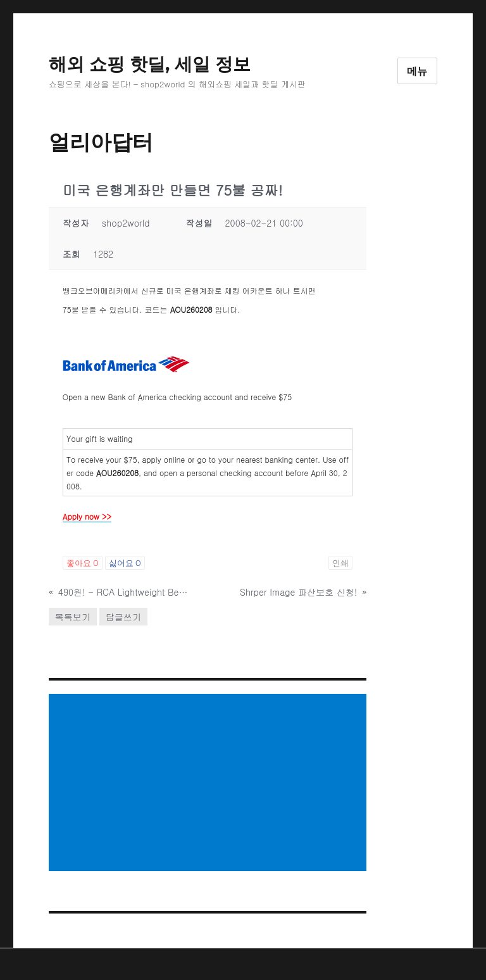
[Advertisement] (210, 784)
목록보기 (73, 617)
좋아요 (83, 563)
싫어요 (125, 563)
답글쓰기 (123, 617)
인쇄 (340, 563)
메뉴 (418, 71)
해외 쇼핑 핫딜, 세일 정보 (150, 64)
